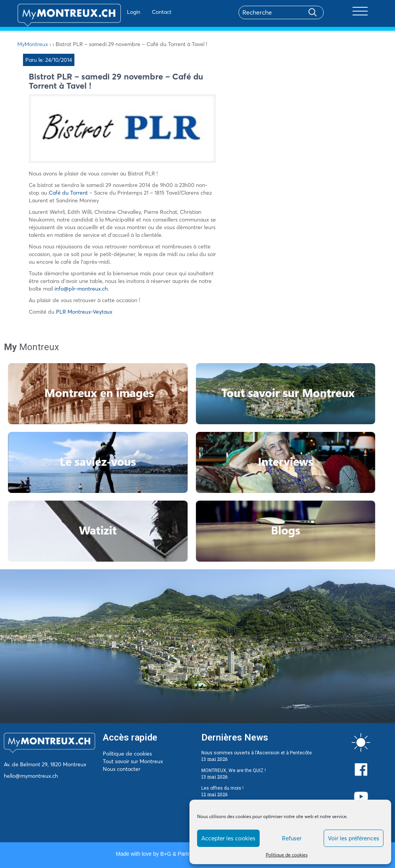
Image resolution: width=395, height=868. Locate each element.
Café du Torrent (69, 193)
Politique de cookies (287, 855)
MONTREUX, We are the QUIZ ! (234, 770)
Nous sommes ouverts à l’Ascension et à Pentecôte (257, 753)
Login (111, 12)
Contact (139, 12)
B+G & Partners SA (183, 854)
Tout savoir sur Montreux (133, 761)
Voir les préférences (354, 838)
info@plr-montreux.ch (81, 289)
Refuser (292, 838)
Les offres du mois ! (222, 788)
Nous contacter (122, 769)
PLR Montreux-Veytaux (84, 312)
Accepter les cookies (228, 838)
